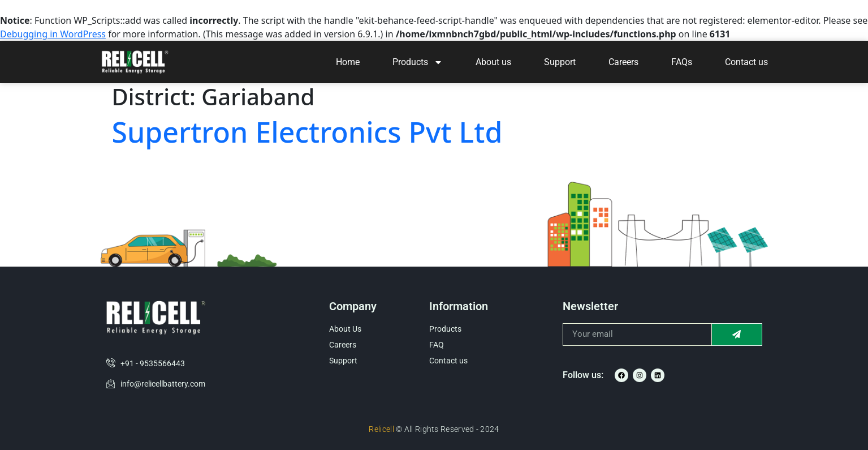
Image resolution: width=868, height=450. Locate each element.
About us (493, 62)
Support (560, 62)
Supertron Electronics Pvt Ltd (307, 132)
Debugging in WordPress (53, 34)
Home (348, 62)
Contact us (746, 62)
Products (418, 62)
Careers (623, 62)
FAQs (682, 62)
